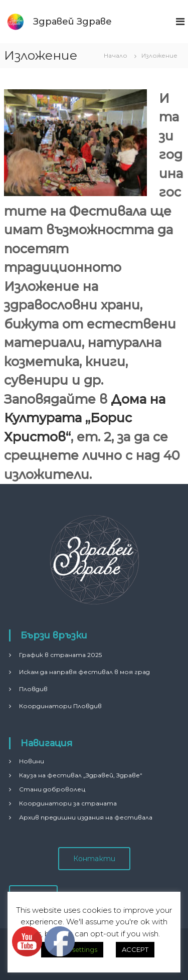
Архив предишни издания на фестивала (86, 817)
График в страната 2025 (60, 655)
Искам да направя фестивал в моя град (84, 672)
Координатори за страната (68, 803)
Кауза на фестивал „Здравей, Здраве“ (81, 775)
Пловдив (33, 689)
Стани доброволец (52, 789)
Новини (32, 761)
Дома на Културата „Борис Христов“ (85, 418)
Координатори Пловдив (60, 706)
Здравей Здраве (72, 22)
